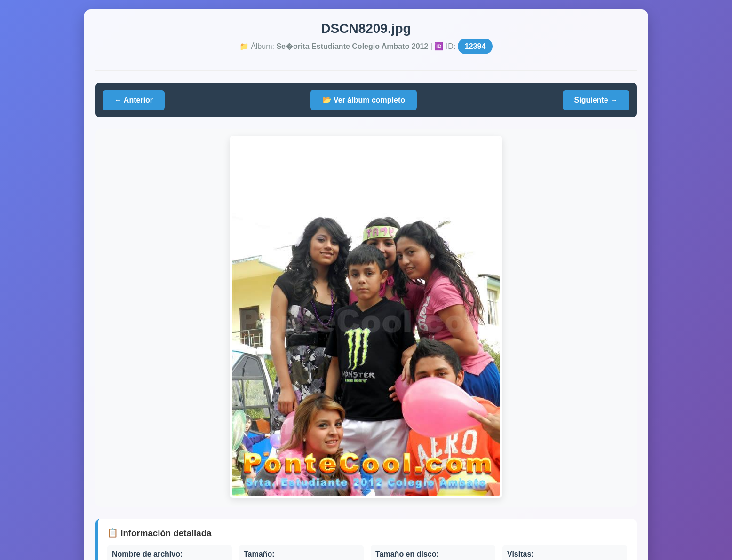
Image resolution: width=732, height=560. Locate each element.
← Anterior (134, 100)
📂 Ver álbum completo (364, 100)
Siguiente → (596, 100)
